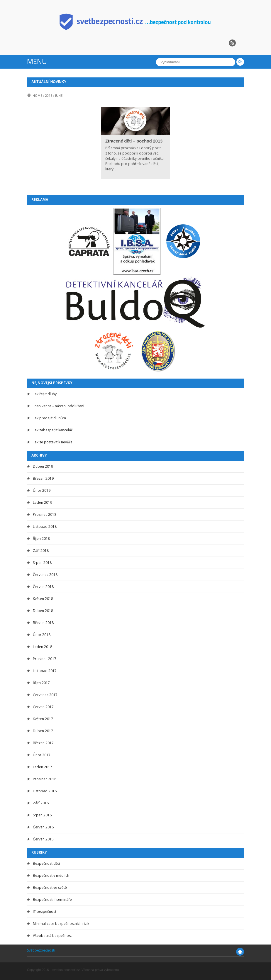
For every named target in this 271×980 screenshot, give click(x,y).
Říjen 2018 (41, 539)
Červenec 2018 (45, 575)
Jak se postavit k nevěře (53, 442)
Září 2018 (41, 551)
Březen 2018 (43, 623)
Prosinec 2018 (45, 514)
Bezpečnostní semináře (52, 900)
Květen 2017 (43, 719)
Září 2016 (41, 803)
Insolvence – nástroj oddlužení (59, 406)
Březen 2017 (43, 743)
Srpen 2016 (42, 815)
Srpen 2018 (42, 563)
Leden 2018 (43, 647)
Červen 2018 (43, 587)
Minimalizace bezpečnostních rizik (61, 924)
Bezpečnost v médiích (51, 875)
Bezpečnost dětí (46, 863)
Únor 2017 (42, 755)
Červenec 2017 (45, 695)
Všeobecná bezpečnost (52, 936)
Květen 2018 (43, 599)
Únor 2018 (42, 635)
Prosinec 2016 (45, 779)
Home (35, 95)
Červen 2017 (43, 707)
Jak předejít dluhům (50, 418)
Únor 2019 (42, 490)
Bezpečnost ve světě (50, 887)
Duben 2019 (43, 466)
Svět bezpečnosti (41, 950)
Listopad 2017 (45, 671)
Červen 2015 (43, 839)
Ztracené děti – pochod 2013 (134, 141)
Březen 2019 (43, 478)
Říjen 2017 (41, 683)
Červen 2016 (43, 827)
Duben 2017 (43, 731)
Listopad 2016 (45, 791)
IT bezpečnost (45, 912)
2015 (49, 95)
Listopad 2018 (45, 527)
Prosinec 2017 (45, 659)
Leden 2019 (43, 502)
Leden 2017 (43, 767)
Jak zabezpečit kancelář (53, 430)
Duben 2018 (43, 611)
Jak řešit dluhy (45, 394)
